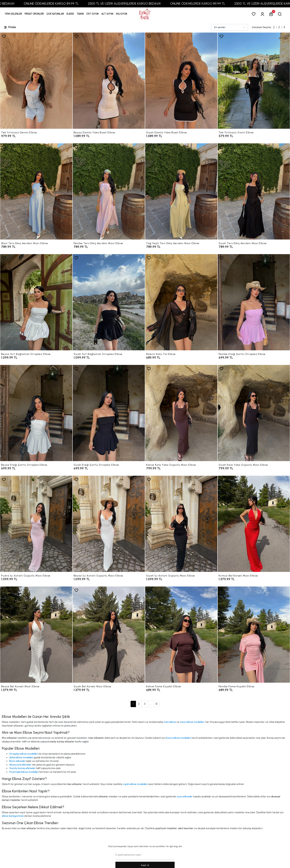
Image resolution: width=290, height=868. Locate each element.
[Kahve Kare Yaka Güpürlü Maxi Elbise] (181, 413)
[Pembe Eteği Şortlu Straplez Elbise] (254, 302)
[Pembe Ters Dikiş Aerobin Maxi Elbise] (109, 191)
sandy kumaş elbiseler (62, 742)
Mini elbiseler (9, 738)
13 (156, 704)
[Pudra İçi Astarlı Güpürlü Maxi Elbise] (36, 524)
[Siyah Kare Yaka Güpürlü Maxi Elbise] (254, 413)
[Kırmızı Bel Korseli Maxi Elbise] (254, 524)
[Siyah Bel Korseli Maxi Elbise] (109, 635)
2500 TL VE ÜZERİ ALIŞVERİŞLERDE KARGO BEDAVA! (142, 4)
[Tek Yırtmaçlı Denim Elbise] (36, 81)
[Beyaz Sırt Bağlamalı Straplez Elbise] (36, 302)
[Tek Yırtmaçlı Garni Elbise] (254, 81)
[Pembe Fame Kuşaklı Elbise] (254, 635)
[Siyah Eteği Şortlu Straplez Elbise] (109, 413)
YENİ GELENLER (13, 14)
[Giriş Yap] (263, 14)
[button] (34, 14)
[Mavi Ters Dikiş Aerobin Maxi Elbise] (36, 191)
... (150, 704)
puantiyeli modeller (166, 828)
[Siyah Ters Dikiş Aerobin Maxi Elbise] (254, 191)
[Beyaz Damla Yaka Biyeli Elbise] (109, 81)
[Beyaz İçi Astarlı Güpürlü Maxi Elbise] (109, 524)
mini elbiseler (101, 797)
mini (14, 828)
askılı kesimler (186, 828)
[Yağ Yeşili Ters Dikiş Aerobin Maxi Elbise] (181, 191)
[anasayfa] (145, 14)
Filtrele (10, 27)
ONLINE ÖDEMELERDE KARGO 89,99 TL (69, 4)
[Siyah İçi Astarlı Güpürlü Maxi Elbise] (181, 524)
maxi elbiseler (96, 738)
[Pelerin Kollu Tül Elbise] (181, 302)
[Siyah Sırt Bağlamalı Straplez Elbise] (109, 302)
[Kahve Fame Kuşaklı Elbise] (181, 635)
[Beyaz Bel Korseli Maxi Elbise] (36, 635)
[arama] (280, 14)
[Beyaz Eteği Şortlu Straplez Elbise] (36, 413)
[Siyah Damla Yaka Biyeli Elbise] (181, 81)
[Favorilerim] (254, 14)
